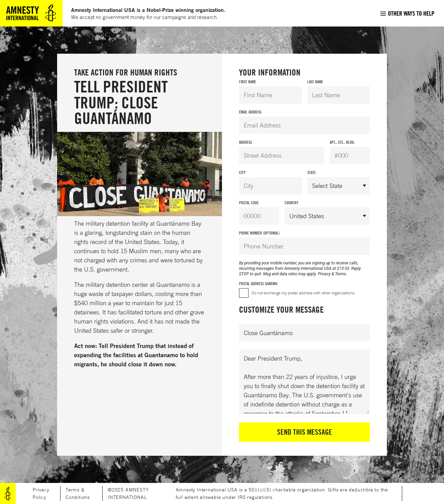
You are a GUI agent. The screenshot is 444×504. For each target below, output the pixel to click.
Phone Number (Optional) (259, 233)
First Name (247, 82)
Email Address (250, 112)
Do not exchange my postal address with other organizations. (303, 293)
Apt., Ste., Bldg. (342, 142)
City (242, 172)
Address (245, 142)
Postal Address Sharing (258, 284)
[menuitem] (407, 13)
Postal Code (249, 203)
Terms (340, 274)
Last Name (315, 82)
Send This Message (305, 432)
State (312, 172)
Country (291, 203)
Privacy (324, 274)
